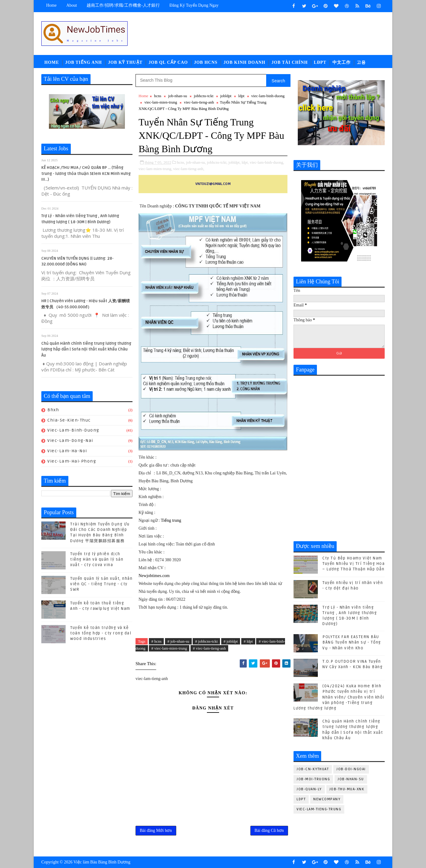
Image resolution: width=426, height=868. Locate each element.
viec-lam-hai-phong (72, 461)
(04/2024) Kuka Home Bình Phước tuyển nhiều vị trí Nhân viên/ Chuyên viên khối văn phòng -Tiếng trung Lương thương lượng (339, 697)
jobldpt (226, 96)
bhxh (53, 410)
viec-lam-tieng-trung (319, 809)
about (72, 5)
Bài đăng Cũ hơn (269, 830)
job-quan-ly (309, 789)
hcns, (181, 162)
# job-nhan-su (178, 641)
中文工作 (342, 62)
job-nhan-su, (196, 162)
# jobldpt (231, 641)
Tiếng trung (171, 520)
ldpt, (245, 162)
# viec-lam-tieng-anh (210, 648)
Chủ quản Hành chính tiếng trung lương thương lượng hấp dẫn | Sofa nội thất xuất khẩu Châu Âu (86, 349)
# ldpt (248, 641)
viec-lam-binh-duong (73, 430)
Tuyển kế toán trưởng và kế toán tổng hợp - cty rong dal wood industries (101, 633)
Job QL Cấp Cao (168, 62)
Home (51, 5)
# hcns (156, 641)
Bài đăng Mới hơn (156, 830)
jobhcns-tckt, (217, 162)
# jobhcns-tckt (206, 641)
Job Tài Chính (290, 62)
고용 (361, 62)
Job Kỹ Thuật (125, 62)
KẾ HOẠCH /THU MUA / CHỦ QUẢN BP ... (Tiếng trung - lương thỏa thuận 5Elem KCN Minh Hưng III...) (86, 174)
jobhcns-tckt (204, 96)
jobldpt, (235, 162)
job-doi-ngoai (351, 769)
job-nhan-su (177, 96)
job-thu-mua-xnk (347, 789)
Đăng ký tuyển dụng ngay (194, 5)
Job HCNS (206, 62)
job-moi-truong (313, 779)
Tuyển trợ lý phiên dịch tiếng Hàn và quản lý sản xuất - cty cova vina (97, 559)
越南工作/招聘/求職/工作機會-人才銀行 (123, 5)
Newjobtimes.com (154, 576)
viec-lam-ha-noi (67, 451)
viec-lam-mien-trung (161, 102)
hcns (158, 96)
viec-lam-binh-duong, (267, 162)
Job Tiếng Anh (83, 62)
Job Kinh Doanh (245, 62)
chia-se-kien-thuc (69, 420)
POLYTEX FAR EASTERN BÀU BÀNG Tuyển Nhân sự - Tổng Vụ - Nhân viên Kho (352, 642)
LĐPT (320, 62)
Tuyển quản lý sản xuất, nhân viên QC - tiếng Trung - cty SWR (101, 584)
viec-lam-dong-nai (70, 441)
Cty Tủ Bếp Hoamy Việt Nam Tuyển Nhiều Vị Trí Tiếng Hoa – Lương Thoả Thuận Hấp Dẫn (354, 564)
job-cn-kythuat (313, 769)
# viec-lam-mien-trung (169, 648)
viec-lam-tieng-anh (199, 102)
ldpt (241, 96)
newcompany (327, 799)
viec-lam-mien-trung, (155, 169)
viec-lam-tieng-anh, (189, 169)
